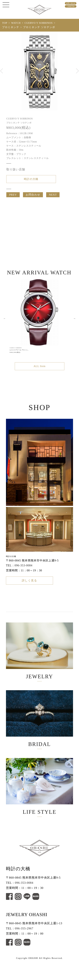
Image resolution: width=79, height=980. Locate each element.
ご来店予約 (71, 6)
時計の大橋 (31, 180)
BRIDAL (40, 731)
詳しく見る (29, 587)
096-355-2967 (24, 947)
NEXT (53, 197)
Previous (5, 322)
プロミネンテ (11, 27)
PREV (13, 197)
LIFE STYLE (40, 802)
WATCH (16, 23)
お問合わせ (33, 197)
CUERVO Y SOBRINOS (39, 23)
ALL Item (39, 371)
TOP (5, 23)
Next (74, 322)
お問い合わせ (71, 3)
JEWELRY (40, 659)
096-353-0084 (23, 571)
